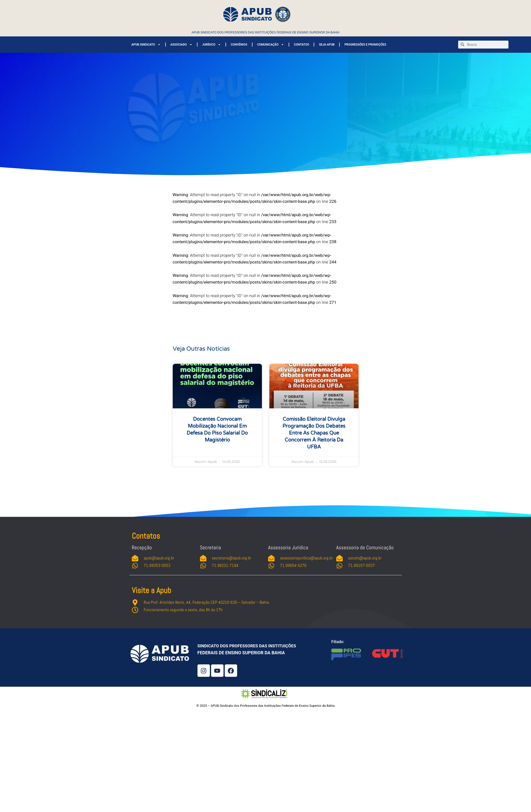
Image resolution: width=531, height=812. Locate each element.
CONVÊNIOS (239, 45)
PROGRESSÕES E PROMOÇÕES (365, 45)
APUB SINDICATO (146, 45)
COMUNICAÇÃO (271, 45)
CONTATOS (301, 45)
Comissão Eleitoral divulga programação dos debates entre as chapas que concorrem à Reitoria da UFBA (314, 433)
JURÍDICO (211, 45)
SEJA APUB (327, 45)
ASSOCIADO (181, 45)
